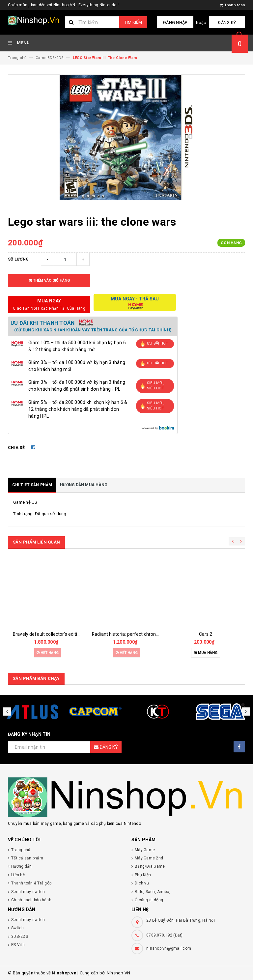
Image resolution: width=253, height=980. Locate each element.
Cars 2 (206, 634)
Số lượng (18, 259)
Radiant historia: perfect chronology (130, 634)
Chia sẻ (16, 448)
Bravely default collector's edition (48, 634)
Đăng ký (229, 23)
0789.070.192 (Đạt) (165, 935)
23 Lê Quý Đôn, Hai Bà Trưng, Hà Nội (181, 920)
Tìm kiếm (133, 22)
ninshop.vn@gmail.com (169, 948)
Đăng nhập (180, 23)
